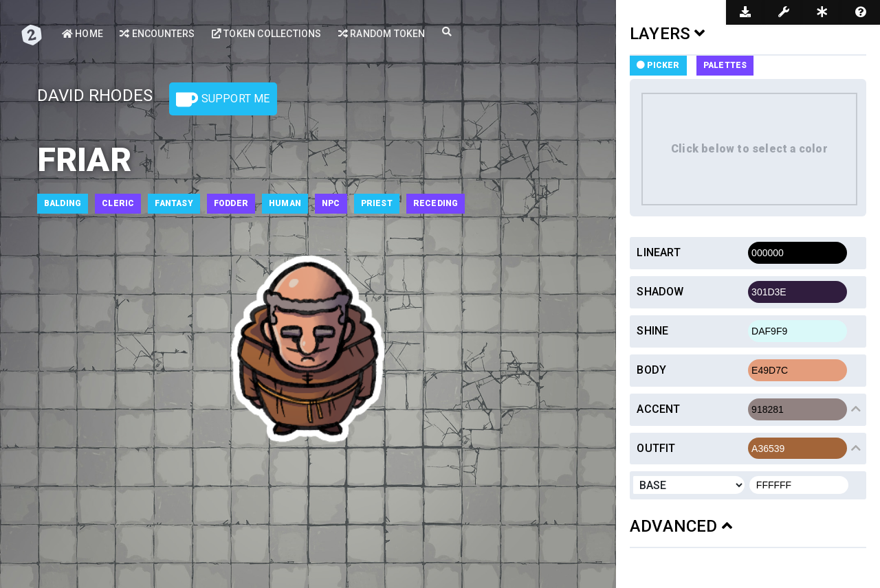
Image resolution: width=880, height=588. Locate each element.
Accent (658, 409)
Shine (652, 331)
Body (651, 370)
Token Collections (267, 34)
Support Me (223, 100)
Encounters (157, 34)
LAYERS (668, 34)
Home (82, 34)
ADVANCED (681, 526)
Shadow (660, 292)
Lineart (658, 252)
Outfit (656, 448)
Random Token (382, 34)
